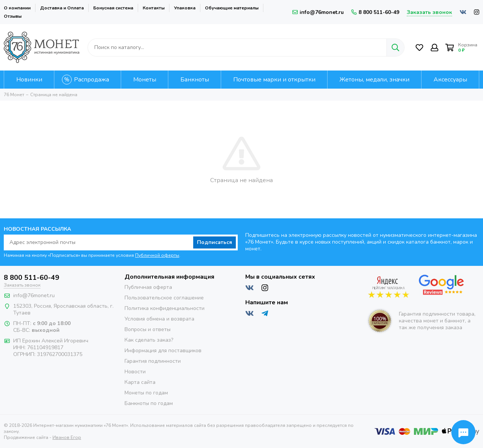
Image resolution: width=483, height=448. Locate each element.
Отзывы (13, 16)
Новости (135, 372)
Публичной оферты (157, 255)
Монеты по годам (146, 393)
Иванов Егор (67, 437)
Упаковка (185, 8)
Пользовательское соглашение (164, 298)
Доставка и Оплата (62, 8)
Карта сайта (140, 382)
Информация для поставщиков (163, 351)
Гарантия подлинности (153, 361)
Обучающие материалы (232, 8)
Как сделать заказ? (149, 340)
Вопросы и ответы (148, 329)
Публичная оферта (148, 287)
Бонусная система (113, 8)
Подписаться (215, 242)
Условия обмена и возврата (159, 319)
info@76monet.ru (318, 12)
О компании (17, 8)
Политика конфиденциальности (165, 308)
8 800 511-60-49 (375, 12)
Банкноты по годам (149, 403)
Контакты (154, 8)
